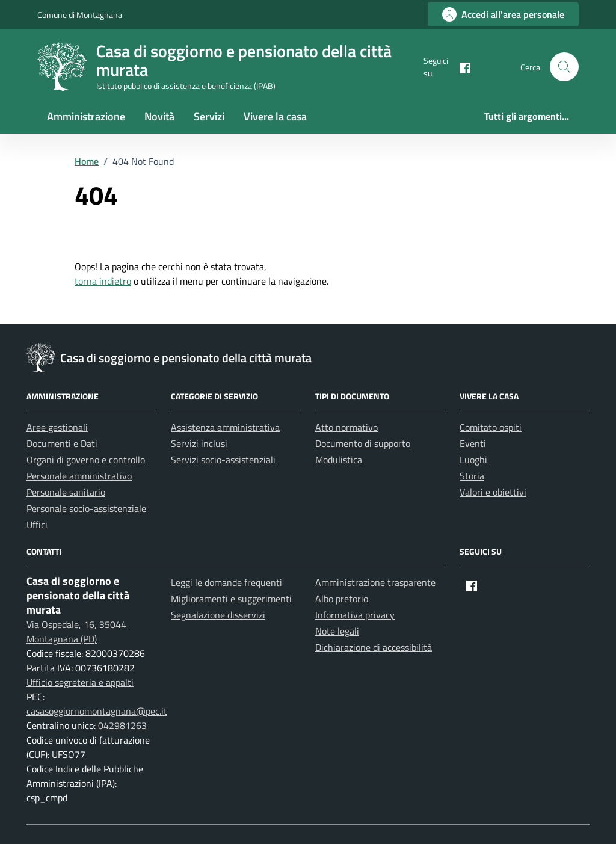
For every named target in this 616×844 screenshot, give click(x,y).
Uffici (37, 525)
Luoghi (473, 460)
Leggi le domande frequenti (226, 582)
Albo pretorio (342, 599)
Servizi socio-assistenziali (223, 460)
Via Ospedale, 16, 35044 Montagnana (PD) (76, 632)
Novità (159, 116)
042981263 (122, 725)
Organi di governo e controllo (86, 460)
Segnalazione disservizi (218, 615)
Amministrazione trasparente (375, 582)
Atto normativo (346, 427)
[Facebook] (460, 67)
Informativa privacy (355, 615)
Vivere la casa (275, 116)
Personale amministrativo (79, 476)
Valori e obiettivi (493, 492)
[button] (564, 67)
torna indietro (103, 281)
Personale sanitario (66, 492)
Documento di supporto (363, 443)
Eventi (473, 443)
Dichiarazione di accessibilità (374, 647)
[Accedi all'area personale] (503, 14)
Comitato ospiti (491, 427)
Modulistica (339, 460)
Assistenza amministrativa (225, 427)
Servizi (209, 116)
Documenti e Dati (62, 443)
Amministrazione (86, 116)
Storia (472, 476)
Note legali (337, 631)
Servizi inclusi (199, 443)
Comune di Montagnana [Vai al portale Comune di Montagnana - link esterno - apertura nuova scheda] (80, 15)
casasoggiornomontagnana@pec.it (97, 711)
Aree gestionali (57, 427)
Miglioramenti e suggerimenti (231, 599)
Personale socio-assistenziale (86, 508)
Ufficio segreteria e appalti (80, 682)
